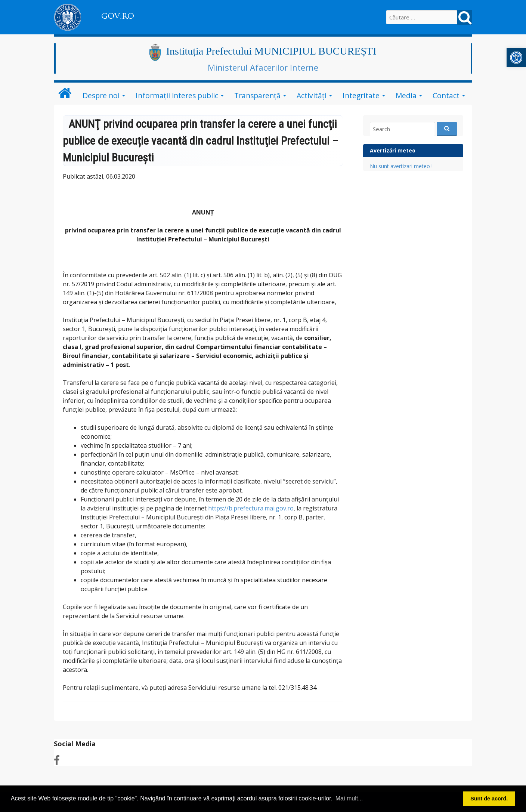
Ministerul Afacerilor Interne (263, 67)
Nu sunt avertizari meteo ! (401, 166)
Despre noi (101, 95)
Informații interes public (177, 95)
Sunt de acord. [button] (489, 799)
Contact (446, 95)
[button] (516, 58)
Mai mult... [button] (349, 798)
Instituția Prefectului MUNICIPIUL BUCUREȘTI (271, 51)
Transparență (257, 95)
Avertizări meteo (393, 150)
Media (406, 95)
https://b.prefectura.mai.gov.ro (251, 508)
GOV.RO (118, 16)
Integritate (361, 95)
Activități (312, 95)
